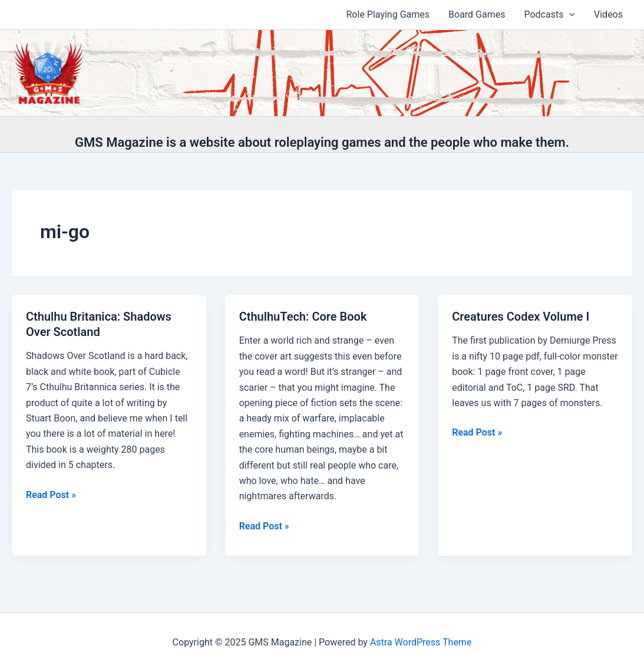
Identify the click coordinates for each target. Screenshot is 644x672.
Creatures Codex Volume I (521, 317)
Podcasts (549, 15)
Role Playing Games (388, 14)
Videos (608, 14)
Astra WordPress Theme (421, 642)
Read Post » (51, 495)
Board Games (477, 14)
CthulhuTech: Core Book (303, 317)
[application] (569, 15)
